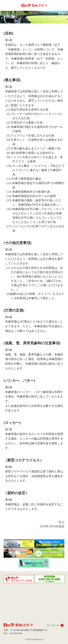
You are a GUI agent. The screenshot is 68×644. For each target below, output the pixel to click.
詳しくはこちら (53, 625)
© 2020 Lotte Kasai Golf (34, 639)
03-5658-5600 (16, 633)
